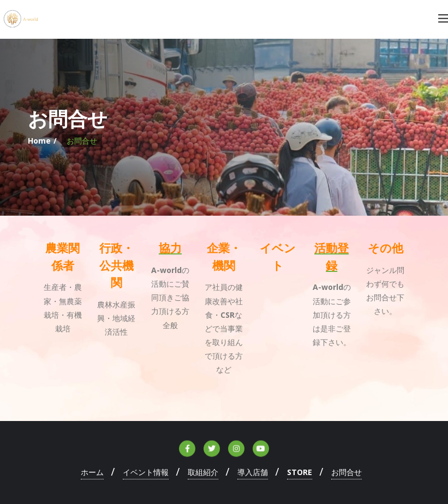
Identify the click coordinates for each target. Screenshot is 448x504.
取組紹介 (203, 472)
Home (39, 141)
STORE (300, 472)
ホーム (92, 472)
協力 (170, 248)
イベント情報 (146, 472)
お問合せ (347, 472)
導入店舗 (253, 472)
